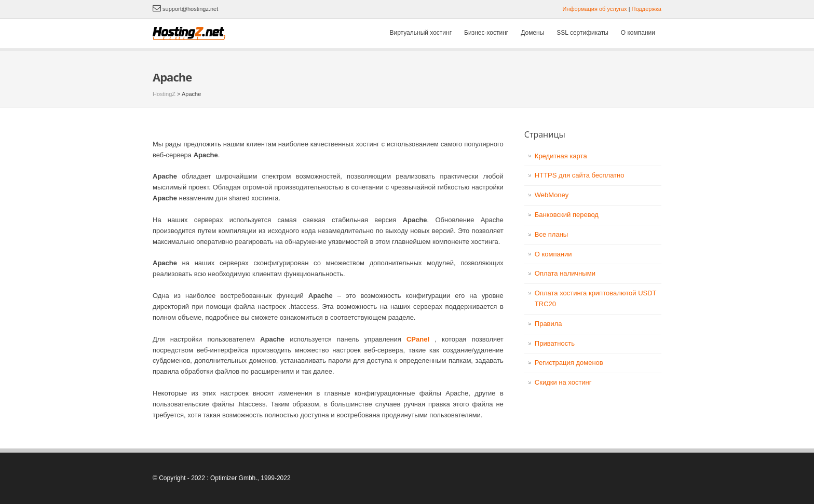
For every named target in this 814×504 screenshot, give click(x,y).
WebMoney (552, 195)
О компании (638, 33)
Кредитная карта (561, 156)
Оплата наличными (565, 273)
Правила (548, 324)
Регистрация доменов (569, 363)
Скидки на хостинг (563, 382)
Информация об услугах (595, 9)
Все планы (551, 234)
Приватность (555, 343)
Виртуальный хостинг (421, 33)
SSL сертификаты (582, 33)
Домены (532, 33)
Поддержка (647, 9)
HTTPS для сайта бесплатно (580, 175)
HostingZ (164, 94)
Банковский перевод (567, 215)
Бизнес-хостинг (486, 33)
